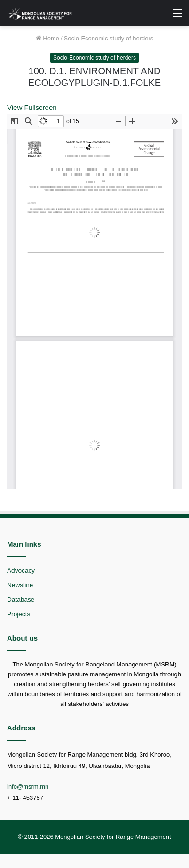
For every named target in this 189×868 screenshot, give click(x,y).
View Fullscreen (32, 107)
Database (21, 600)
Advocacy (21, 570)
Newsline (20, 585)
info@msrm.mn (28, 787)
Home (47, 38)
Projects (19, 614)
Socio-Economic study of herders (109, 38)
